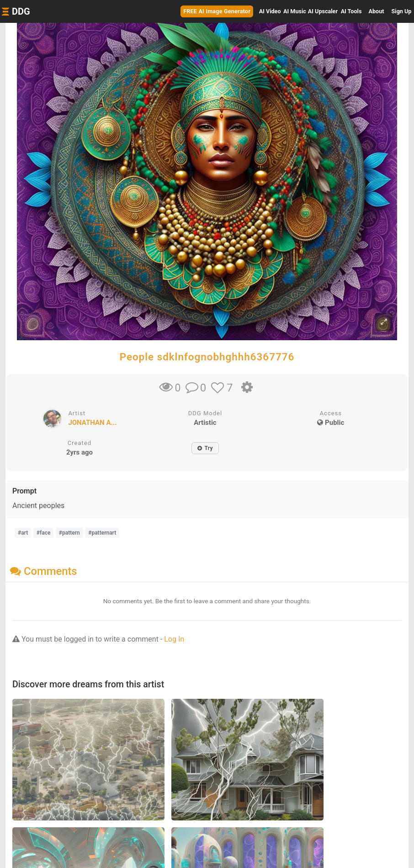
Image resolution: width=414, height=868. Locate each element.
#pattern (69, 533)
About (377, 11)
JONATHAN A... (92, 423)
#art (23, 533)
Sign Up (402, 11)
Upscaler (323, 11)
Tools (351, 11)
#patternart (102, 533)
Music (295, 11)
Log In (174, 639)
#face (44, 533)
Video (270, 11)
